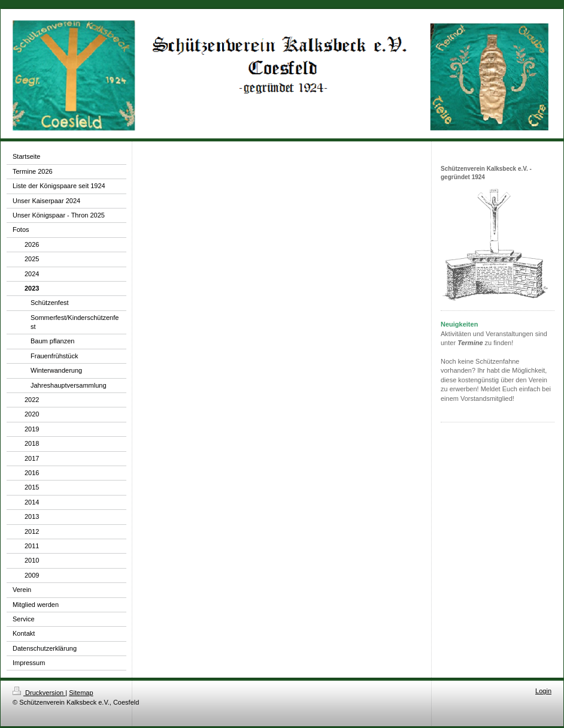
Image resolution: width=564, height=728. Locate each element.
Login (543, 691)
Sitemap (81, 693)
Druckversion (39, 693)
